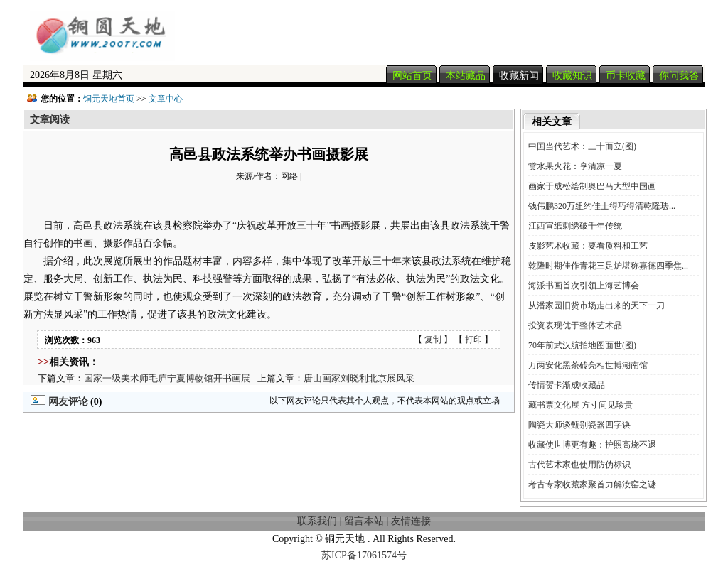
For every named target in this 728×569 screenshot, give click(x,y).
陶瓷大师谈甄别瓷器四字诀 (579, 425)
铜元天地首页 (109, 99)
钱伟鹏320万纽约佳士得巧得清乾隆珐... (602, 206)
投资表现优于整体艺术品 (575, 325)
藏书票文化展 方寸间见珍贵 (580, 405)
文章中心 (166, 99)
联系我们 (317, 521)
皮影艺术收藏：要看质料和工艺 (588, 246)
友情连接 (411, 521)
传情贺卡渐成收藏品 (567, 385)
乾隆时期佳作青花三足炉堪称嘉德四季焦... (608, 266)
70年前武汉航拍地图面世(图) (582, 345)
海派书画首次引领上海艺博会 (584, 286)
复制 (433, 340)
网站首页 (412, 76)
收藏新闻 (519, 76)
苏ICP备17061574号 (364, 555)
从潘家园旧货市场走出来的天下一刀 (596, 305)
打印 (473, 340)
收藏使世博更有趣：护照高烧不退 (592, 445)
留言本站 (364, 521)
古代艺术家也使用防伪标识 (579, 465)
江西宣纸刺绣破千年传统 (575, 226)
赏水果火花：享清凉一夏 (575, 166)
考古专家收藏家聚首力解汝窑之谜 (592, 484)
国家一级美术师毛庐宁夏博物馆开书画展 (167, 378)
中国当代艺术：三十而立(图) (582, 146)
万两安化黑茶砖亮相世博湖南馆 (588, 365)
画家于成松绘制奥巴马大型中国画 (592, 186)
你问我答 (679, 76)
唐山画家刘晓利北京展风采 (359, 378)
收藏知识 (572, 76)
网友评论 (59, 402)
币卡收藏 (626, 76)
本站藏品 (466, 76)
